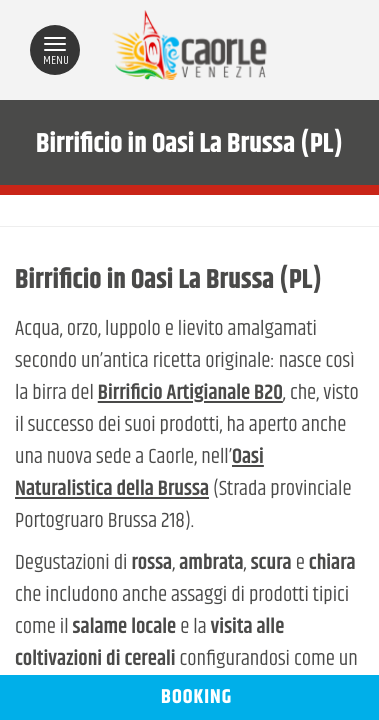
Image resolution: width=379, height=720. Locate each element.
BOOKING (189, 697)
